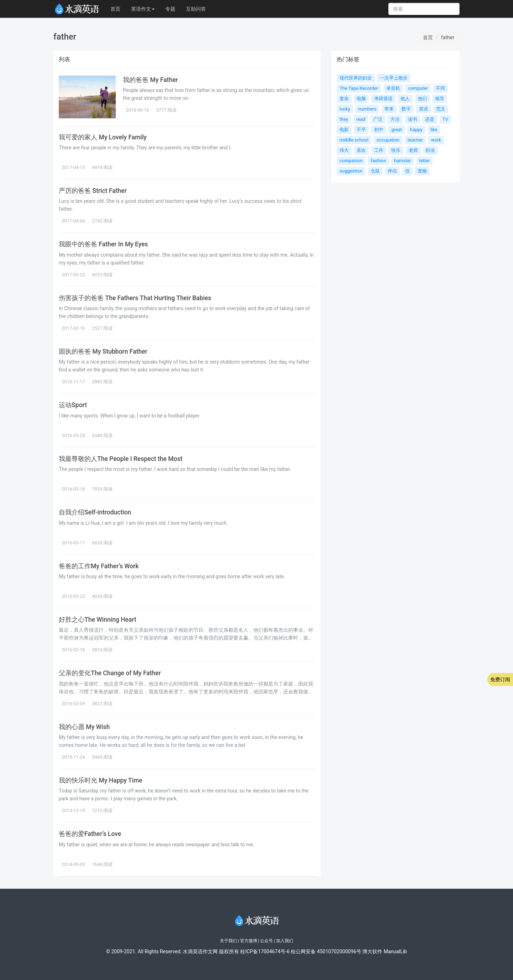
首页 (115, 9)
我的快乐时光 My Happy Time (100, 780)
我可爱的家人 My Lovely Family (103, 137)
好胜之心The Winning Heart (98, 620)
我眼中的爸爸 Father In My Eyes (103, 244)
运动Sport (73, 405)
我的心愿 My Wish (84, 727)
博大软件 (372, 951)
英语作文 (143, 9)
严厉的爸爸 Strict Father (93, 191)
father (448, 37)
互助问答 (196, 9)
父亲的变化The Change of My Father (110, 673)
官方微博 (249, 941)
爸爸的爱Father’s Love (90, 834)
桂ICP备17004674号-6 (265, 951)
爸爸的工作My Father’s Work (99, 566)
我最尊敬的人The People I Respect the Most (121, 459)
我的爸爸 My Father (150, 80)
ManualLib (395, 951)
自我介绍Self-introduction (95, 512)
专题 (170, 9)
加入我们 (285, 941)
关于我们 (228, 941)
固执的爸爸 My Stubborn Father (103, 352)
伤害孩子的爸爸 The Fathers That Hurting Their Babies (135, 298)
